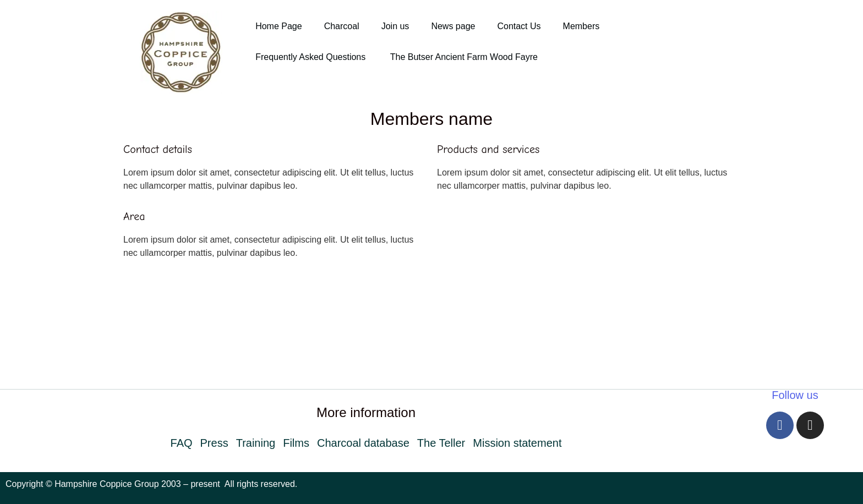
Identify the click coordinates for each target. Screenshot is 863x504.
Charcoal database (363, 443)
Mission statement (517, 443)
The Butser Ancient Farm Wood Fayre (464, 57)
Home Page (279, 26)
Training (256, 443)
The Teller (441, 443)
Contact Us (519, 26)
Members (581, 26)
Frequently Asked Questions (312, 57)
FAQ (182, 443)
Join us (395, 26)
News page (453, 26)
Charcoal (342, 26)
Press (214, 443)
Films (296, 443)
